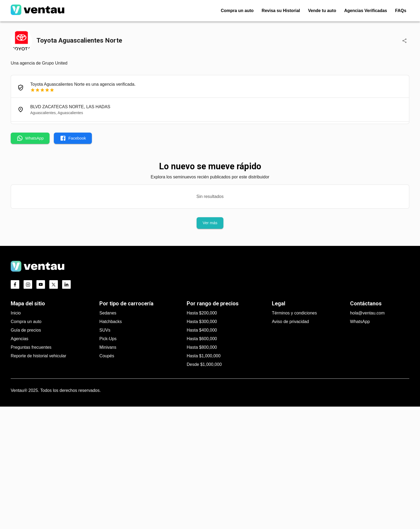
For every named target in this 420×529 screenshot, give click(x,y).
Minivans (108, 470)
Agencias (20, 461)
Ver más (210, 223)
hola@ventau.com (367, 435)
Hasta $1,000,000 (204, 478)
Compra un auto (26, 444)
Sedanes (108, 435)
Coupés (107, 478)
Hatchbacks (111, 444)
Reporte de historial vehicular (38, 478)
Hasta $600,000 (202, 461)
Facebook (73, 138)
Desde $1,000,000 (204, 487)
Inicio (16, 435)
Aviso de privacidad (290, 444)
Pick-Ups (108, 461)
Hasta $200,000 (202, 435)
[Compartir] (404, 41)
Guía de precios (26, 453)
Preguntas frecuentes (31, 470)
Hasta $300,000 (202, 444)
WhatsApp (30, 138)
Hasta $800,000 (202, 470)
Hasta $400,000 (202, 453)
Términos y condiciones (294, 435)
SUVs (105, 453)
